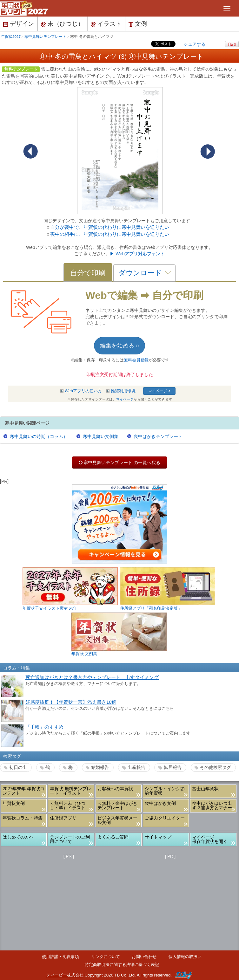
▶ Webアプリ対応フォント (137, 254)
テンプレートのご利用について (70, 839)
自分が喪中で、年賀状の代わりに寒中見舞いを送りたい (110, 227)
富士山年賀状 (205, 789)
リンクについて (106, 957)
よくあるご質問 (113, 837)
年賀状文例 (14, 803)
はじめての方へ (18, 837)
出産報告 (136, 767)
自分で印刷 (88, 273)
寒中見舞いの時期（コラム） (39, 436)
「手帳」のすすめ (44, 727)
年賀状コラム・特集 (23, 818)
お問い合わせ (144, 957)
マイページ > (159, 391)
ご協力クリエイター (165, 818)
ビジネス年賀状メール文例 (117, 820)
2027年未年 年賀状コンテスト (24, 791)
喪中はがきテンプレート (158, 436)
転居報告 (173, 767)
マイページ (125, 399)
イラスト (106, 24)
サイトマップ (158, 837)
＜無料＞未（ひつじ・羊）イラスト (68, 805)
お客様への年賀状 (115, 789)
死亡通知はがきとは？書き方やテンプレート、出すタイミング (92, 677)
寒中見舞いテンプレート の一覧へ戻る (119, 463)
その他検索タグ (216, 767)
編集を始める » (119, 346)
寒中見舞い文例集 (101, 436)
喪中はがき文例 (160, 803)
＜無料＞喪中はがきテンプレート (117, 805)
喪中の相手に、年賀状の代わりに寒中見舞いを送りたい (110, 234)
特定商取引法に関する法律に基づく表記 (122, 965)
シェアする (195, 44)
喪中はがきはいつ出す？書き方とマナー (212, 805)
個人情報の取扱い (185, 957)
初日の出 (18, 767)
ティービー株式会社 (65, 975)
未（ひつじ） (62, 24)
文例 (138, 24)
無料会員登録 (136, 360)
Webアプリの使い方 (83, 391)
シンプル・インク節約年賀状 (165, 791)
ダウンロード (140, 273)
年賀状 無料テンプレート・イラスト (70, 791)
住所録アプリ (63, 818)
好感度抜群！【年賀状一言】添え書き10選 (71, 702)
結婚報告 (100, 767)
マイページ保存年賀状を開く (210, 839)
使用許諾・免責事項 (60, 957)
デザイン (19, 24)
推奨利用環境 (123, 391)
